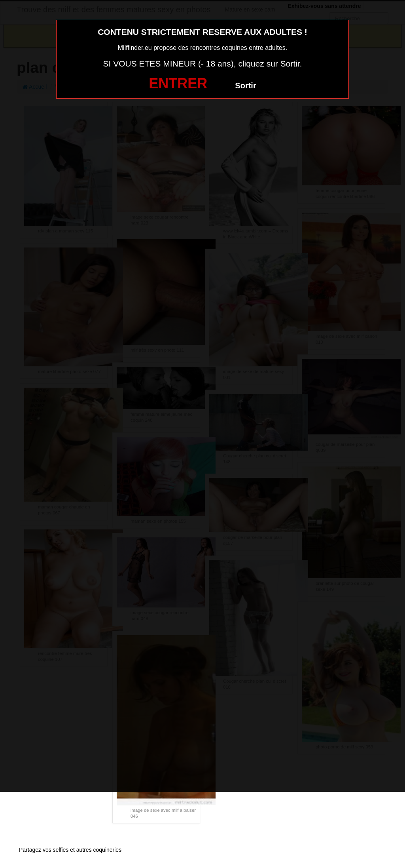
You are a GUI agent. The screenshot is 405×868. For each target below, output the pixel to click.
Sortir (245, 86)
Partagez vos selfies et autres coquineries (70, 850)
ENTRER (178, 83)
